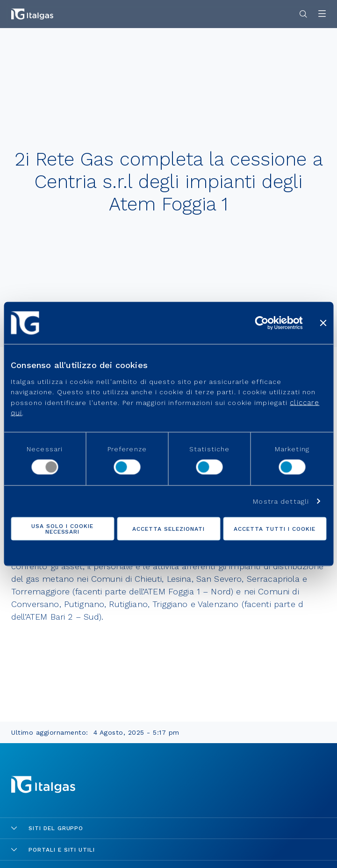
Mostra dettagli (281, 501)
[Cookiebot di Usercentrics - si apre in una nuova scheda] (262, 323)
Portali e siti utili (53, 850)
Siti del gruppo (47, 828)
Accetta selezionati (168, 529)
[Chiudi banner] (323, 323)
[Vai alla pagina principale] (32, 14)
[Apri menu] (322, 14)
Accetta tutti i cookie (274, 529)
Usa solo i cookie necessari (62, 529)
